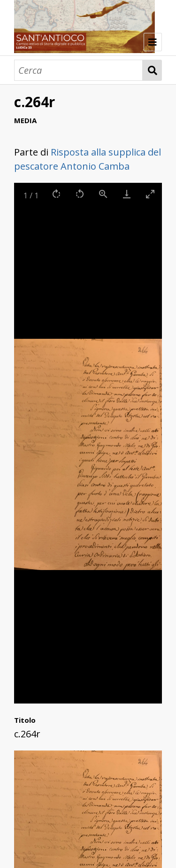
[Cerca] (78, 70)
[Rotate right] (56, 194)
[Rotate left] (80, 194)
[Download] (127, 194)
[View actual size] (103, 194)
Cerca (152, 70)
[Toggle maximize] (150, 194)
